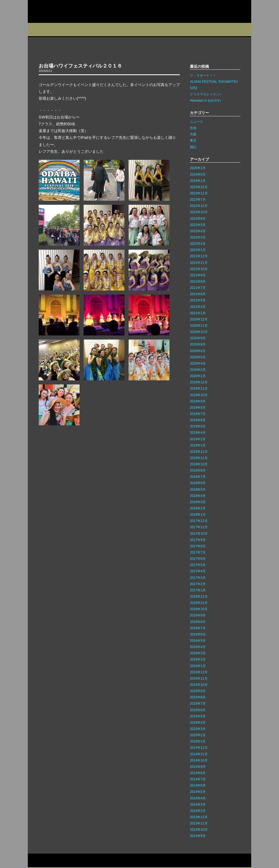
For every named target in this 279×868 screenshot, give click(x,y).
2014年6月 (198, 786)
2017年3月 (198, 578)
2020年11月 (199, 326)
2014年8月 (198, 773)
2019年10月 (199, 395)
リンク (81, 861)
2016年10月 (199, 609)
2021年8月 (198, 282)
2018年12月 (199, 452)
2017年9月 (198, 540)
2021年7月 (198, 288)
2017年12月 (199, 521)
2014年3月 (198, 805)
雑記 (193, 147)
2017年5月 (198, 565)
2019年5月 (198, 426)
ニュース (196, 122)
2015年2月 (198, 735)
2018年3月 (198, 502)
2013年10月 (199, 830)
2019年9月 (198, 401)
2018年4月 (198, 496)
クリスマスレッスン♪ (205, 94)
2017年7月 (198, 552)
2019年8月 (198, 408)
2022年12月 (199, 206)
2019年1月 (198, 445)
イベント (120, 30)
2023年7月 (198, 200)
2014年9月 (198, 767)
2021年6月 (198, 294)
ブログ (147, 30)
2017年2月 (198, 584)
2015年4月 (198, 723)
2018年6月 (198, 483)
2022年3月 (198, 237)
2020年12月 (199, 319)
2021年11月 (199, 263)
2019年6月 (198, 420)
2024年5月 (198, 175)
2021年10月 (199, 269)
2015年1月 (198, 741)
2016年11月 (199, 603)
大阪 (193, 134)
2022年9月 (198, 219)
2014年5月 (198, 792)
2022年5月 (198, 225)
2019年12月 (199, 382)
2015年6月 (198, 710)
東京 (193, 140)
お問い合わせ (40, 861)
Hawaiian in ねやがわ (205, 100)
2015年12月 (199, 672)
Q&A (239, 30)
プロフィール (41, 30)
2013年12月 (199, 817)
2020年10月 (199, 332)
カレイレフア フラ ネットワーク (63, 11)
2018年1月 (198, 515)
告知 (193, 128)
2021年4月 (198, 307)
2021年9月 (198, 275)
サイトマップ (63, 861)
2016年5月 (198, 641)
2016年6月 (198, 634)
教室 (94, 30)
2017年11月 (199, 527)
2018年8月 (198, 470)
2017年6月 (198, 559)
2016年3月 (198, 653)
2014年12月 (199, 748)
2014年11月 (199, 754)
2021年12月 (199, 256)
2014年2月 (198, 811)
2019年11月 (199, 389)
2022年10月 (199, 212)
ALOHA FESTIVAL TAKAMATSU (214, 82)
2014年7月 (198, 779)
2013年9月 (198, 836)
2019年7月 (198, 414)
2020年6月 (198, 351)
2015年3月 (198, 729)
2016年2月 (198, 659)
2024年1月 (198, 181)
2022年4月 (198, 231)
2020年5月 (198, 357)
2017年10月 (199, 534)
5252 (194, 88)
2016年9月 (198, 615)
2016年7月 (198, 628)
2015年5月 (198, 716)
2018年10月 (199, 464)
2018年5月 (198, 490)
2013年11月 (199, 823)
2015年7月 (198, 704)
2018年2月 (198, 508)
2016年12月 (199, 597)
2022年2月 (198, 244)
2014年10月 (199, 760)
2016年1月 (198, 666)
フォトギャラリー (211, 30)
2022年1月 (198, 250)
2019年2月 (198, 439)
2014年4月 (198, 798)
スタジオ (68, 30)
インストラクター (177, 30)
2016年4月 (198, 647)
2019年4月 (198, 433)
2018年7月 (198, 477)
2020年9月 (198, 338)
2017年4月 (198, 571)
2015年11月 (199, 678)
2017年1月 (198, 590)
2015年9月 (198, 691)
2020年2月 (198, 370)
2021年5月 (198, 300)
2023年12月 (199, 187)
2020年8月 (198, 344)
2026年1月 (198, 168)
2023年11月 (199, 193)
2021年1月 (198, 313)
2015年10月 (199, 685)
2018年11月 (199, 458)
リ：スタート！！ (203, 75)
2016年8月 (198, 622)
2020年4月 (198, 363)
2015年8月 (198, 697)
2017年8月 (198, 546)
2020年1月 (198, 376)
